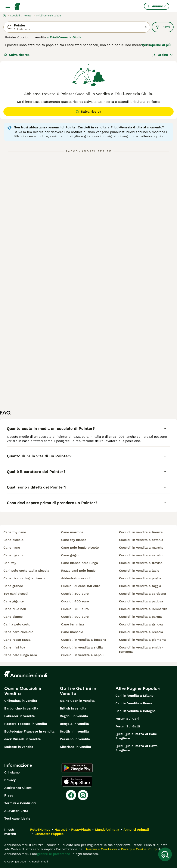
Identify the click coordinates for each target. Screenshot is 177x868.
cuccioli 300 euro (75, 594)
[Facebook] (71, 795)
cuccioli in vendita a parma (140, 617)
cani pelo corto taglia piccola (26, 571)
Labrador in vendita (20, 716)
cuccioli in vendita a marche (141, 548)
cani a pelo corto (17, 624)
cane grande (13, 586)
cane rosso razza (17, 640)
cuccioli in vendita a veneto (141, 555)
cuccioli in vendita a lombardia (143, 609)
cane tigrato (13, 555)
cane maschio (72, 632)
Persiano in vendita (75, 739)
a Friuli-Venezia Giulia (64, 37)
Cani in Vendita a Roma (134, 703)
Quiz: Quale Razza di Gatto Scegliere (136, 748)
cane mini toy (14, 647)
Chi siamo (12, 772)
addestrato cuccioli (76, 578)
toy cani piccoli (15, 594)
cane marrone (72, 532)
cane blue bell (15, 609)
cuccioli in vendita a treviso (141, 563)
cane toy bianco (74, 540)
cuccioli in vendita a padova (141, 601)
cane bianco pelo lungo (80, 563)
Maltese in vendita (19, 747)
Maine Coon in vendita (77, 701)
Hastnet (61, 830)
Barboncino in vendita (21, 708)
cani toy (10, 563)
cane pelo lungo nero (20, 655)
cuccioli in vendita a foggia (140, 586)
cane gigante (14, 601)
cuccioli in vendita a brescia (141, 632)
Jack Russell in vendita (23, 739)
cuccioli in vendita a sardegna (143, 594)
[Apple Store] (77, 781)
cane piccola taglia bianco (24, 578)
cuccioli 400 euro (75, 601)
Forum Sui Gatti (128, 726)
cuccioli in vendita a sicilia (82, 647)
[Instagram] (83, 795)
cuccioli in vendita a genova (141, 624)
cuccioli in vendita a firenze (141, 532)
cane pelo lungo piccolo (80, 548)
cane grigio (70, 555)
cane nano (12, 548)
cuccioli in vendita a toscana (84, 640)
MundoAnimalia (107, 830)
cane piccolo (13, 540)
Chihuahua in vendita (21, 701)
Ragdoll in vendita (74, 716)
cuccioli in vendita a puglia (140, 578)
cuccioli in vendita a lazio (139, 571)
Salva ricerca (17, 55)
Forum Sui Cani (127, 719)
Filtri (163, 27)
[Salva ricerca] (165, 854)
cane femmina (73, 624)
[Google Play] (77, 768)
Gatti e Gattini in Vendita (78, 691)
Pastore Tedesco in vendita (26, 724)
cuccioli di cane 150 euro (81, 586)
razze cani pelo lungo (78, 571)
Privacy (10, 780)
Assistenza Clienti (18, 788)
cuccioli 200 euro (75, 617)
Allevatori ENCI (16, 811)
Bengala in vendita (74, 724)
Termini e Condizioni (20, 803)
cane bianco (13, 617)
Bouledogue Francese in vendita (29, 731)
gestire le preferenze (54, 854)
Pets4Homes (40, 830)
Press (9, 795)
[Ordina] (162, 55)
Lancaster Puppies (49, 834)
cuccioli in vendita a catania (141, 540)
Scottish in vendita (74, 731)
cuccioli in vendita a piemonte (143, 640)
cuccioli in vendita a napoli (82, 655)
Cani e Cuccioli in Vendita (23, 691)
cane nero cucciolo (18, 632)
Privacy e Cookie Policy (138, 849)
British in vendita (73, 708)
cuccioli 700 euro (75, 609)
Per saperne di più (156, 45)
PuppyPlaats (81, 830)
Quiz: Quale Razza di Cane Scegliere (136, 736)
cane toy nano (15, 532)
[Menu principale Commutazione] (8, 6)
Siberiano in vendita (75, 747)
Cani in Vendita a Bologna (136, 711)
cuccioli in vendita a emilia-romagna (141, 650)
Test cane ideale (17, 819)
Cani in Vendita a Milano (134, 696)
